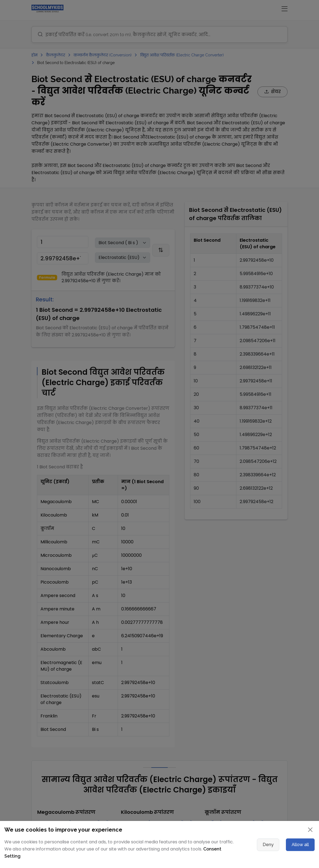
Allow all (300, 845)
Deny (268, 845)
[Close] (310, 830)
